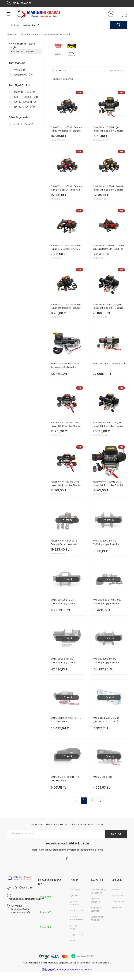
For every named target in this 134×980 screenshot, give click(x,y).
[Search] (67, 25)
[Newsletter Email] (67, 841)
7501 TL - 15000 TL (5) (25, 102)
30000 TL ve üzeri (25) (25, 92)
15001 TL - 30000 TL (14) (26, 97)
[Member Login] (110, 14)
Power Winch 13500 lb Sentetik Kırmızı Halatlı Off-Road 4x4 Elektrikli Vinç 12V (66, 189)
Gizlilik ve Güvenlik (95, 908)
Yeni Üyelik (75, 897)
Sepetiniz (116, 915)
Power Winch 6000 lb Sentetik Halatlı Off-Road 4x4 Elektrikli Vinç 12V (66, 308)
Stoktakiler (61, 71)
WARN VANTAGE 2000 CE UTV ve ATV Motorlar (66, 726)
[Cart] (123, 14)
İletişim (73, 948)
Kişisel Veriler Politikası (97, 926)
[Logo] (39, 14)
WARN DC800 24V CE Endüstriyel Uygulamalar (64, 666)
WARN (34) (19, 70)
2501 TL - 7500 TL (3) (24, 107)
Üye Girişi (74, 903)
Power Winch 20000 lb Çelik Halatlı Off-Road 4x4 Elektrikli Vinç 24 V (108, 428)
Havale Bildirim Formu (77, 926)
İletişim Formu (77, 918)
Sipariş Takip (118, 903)
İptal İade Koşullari (96, 917)
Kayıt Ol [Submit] (116, 841)
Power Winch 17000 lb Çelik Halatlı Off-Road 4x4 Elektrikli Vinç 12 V (108, 129)
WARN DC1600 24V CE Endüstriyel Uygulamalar (64, 607)
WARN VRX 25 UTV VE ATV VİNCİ (109, 366)
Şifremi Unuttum (74, 911)
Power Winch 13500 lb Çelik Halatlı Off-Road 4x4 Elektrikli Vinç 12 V (66, 428)
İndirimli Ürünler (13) (24, 124)
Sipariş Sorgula (74, 935)
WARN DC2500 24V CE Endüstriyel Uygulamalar (106, 666)
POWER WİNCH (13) (23, 75)
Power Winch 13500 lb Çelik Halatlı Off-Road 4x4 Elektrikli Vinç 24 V (66, 487)
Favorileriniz (118, 909)
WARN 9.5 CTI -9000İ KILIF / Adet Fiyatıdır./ (65, 786)
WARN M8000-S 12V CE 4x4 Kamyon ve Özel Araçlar (65, 368)
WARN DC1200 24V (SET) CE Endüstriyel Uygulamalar (107, 607)
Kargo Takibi (76, 942)
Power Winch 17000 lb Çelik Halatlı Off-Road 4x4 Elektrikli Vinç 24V (108, 487)
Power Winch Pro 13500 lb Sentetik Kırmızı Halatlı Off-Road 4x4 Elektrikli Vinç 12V (65, 547)
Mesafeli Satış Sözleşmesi (98, 899)
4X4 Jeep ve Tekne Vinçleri (57, 34)
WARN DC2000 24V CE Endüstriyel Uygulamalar (106, 547)
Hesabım (116, 897)
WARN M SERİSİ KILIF (103, 784)
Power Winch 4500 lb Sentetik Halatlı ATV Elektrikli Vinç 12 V (66, 249)
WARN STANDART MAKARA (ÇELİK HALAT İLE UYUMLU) (106, 726)
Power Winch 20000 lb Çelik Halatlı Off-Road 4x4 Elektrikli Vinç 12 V (108, 308)
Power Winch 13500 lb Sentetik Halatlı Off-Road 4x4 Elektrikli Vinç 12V (66, 129)
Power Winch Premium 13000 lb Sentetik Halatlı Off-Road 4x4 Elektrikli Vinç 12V (109, 249)
